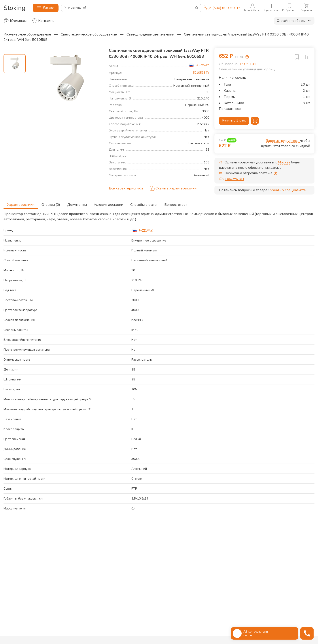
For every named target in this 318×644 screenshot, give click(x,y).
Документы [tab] (77, 203)
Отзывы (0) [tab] (51, 203)
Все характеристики (126, 188)
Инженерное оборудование (27, 34)
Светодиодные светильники (150, 34)
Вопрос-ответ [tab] (176, 203)
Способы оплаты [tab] (144, 203)
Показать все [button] (230, 109)
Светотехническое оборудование (89, 34)
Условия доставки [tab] (109, 203)
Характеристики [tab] (21, 203)
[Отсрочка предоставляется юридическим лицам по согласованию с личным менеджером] (275, 173)
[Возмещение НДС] (247, 57)
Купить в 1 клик (234, 121)
